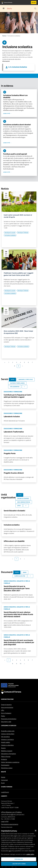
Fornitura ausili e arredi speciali (15, 154)
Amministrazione (7, 703)
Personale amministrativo (9, 723)
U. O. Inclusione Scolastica (18, 67)
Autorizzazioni (5, 769)
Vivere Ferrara (7, 791)
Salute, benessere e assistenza (10, 766)
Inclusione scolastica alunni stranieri (17, 125)
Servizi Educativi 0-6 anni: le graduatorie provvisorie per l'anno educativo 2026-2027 (17, 588)
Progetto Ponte (10, 453)
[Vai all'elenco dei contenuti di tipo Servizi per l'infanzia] (23, 232)
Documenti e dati (6, 726)
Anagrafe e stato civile (8, 735)
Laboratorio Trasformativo (14, 432)
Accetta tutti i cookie (19, 864)
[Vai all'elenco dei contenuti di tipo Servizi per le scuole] (10, 232)
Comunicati (4, 784)
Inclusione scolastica (12, 525)
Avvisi (3, 787)
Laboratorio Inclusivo (12, 416)
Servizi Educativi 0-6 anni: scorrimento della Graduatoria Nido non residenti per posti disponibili (19, 642)
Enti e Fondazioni (6, 717)
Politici (3, 720)
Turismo (3, 752)
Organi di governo (6, 709)
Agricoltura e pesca (7, 772)
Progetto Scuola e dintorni (14, 473)
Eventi (7, 796)
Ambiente (4, 764)
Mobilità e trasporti (7, 755)
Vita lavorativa (5, 741)
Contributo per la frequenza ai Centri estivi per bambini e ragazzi (17, 396)
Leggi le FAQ (5, 826)
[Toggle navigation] (4, 8)
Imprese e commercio (7, 744)
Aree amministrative (7, 712)
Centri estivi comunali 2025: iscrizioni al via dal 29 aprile (18, 216)
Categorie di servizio (9, 730)
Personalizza (19, 859)
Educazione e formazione (8, 758)
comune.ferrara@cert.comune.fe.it (13, 819)
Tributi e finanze (6, 761)
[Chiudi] (36, 830)
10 (20, 664)
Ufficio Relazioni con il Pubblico (11, 816)
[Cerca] (35, 9)
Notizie (3, 781)
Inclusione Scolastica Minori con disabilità (15, 96)
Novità (3, 776)
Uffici (3, 715)
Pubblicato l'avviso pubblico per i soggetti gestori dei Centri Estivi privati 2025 (19, 274)
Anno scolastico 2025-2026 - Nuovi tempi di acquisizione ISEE (18, 332)
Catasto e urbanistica (7, 749)
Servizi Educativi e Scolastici (14, 511)
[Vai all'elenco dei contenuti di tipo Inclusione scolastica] (10, 235)
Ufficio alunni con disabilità (14, 541)
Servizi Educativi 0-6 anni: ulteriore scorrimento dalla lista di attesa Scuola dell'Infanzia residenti (18, 614)
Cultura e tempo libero (8, 738)
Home (4, 36)
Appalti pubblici (6, 747)
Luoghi (3, 796)
